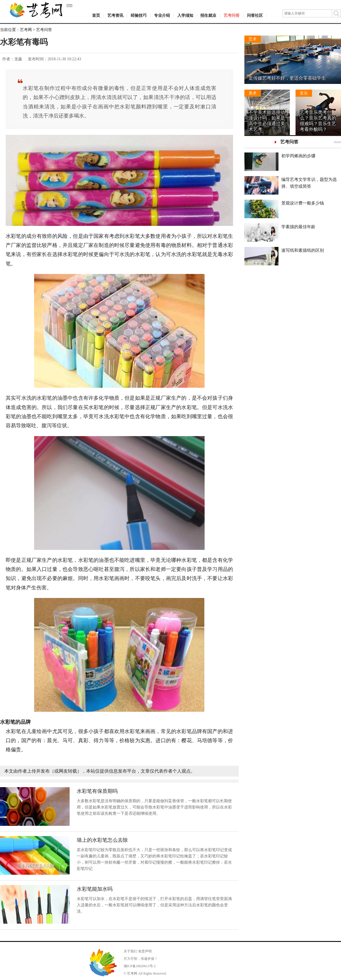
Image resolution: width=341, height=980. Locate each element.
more (337, 142)
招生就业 (208, 16)
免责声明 (145, 951)
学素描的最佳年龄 (298, 227)
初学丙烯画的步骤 (298, 156)
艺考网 (26, 30)
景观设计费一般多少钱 (303, 203)
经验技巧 (139, 16)
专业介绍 (162, 16)
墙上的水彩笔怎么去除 (102, 840)
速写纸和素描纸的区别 (303, 250)
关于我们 (130, 951)
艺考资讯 (115, 16)
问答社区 (255, 16)
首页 (96, 16)
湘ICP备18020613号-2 (140, 966)
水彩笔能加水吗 (95, 889)
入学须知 (185, 16)
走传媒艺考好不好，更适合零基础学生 (287, 78)
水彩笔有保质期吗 (97, 791)
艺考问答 (232, 16)
